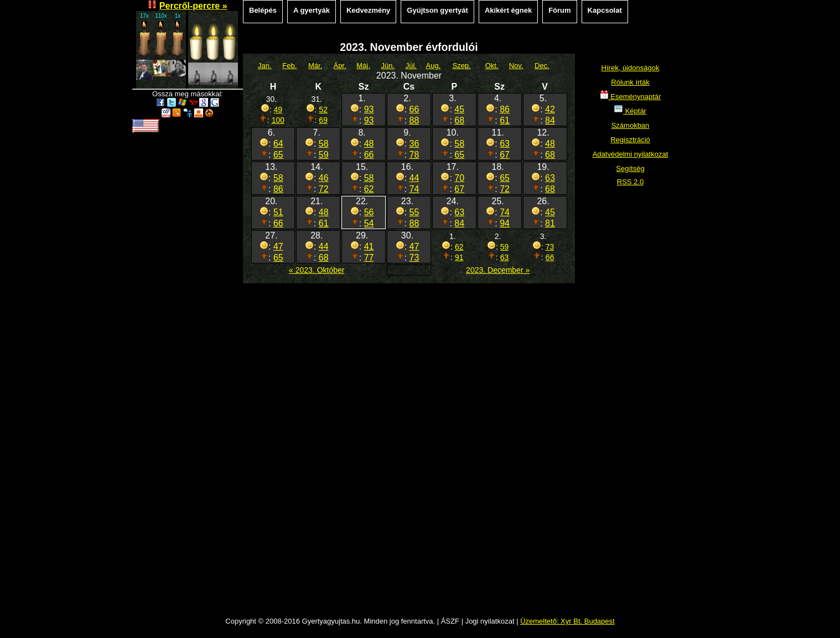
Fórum (559, 10)
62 (369, 189)
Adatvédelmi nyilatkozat (631, 154)
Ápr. (339, 66)
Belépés (263, 10)
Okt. (492, 66)
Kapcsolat (605, 10)
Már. (315, 66)
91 (459, 257)
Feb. (289, 66)
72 (324, 189)
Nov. (516, 66)
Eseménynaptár (631, 97)
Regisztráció (630, 140)
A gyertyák (312, 10)
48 (369, 144)
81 (550, 223)
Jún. (388, 66)
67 (505, 155)
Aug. (433, 66)
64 (278, 144)
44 (414, 178)
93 (369, 109)
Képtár (630, 111)
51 (278, 212)
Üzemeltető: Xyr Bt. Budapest (567, 621)
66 (414, 109)
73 (414, 258)
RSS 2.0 (630, 182)
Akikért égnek (508, 10)
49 (278, 110)
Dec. (542, 66)
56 (369, 212)
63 (505, 144)
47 (278, 247)
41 (369, 247)
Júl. (411, 66)
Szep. (461, 66)
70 (459, 178)
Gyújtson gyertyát (437, 10)
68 (459, 120)
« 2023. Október (317, 270)
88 (414, 120)
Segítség (630, 168)
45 (459, 109)
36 (414, 144)
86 (505, 109)
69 (323, 120)
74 (414, 189)
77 (369, 258)
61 (505, 120)
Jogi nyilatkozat (490, 621)
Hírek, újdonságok (631, 68)
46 (324, 178)
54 (369, 223)
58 (324, 144)
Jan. (265, 66)
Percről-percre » (193, 6)
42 (550, 109)
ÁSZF (450, 621)
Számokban (631, 125)
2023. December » (498, 270)
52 (323, 110)
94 (505, 223)
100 (278, 120)
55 (414, 212)
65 (278, 155)
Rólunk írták (630, 82)
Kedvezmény (368, 10)
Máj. (363, 66)
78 (414, 155)
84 (550, 120)
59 (324, 155)
